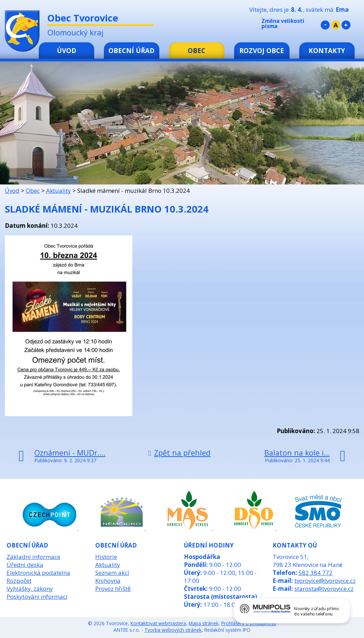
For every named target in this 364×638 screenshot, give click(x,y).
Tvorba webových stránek (173, 630)
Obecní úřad (131, 50)
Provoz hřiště (113, 589)
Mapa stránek (204, 623)
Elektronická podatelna (38, 573)
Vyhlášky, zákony (30, 589)
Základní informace (33, 557)
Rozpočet (19, 581)
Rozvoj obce (262, 50)
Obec (197, 50)
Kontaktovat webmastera (158, 623)
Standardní (336, 25)
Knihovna (108, 581)
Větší (346, 25)
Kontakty (327, 50)
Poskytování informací (37, 597)
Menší (325, 25)
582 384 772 (316, 573)
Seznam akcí (112, 573)
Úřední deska (25, 565)
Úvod (66, 50)
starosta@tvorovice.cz (324, 589)
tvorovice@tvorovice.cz (325, 581)
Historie (106, 557)
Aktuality (59, 191)
